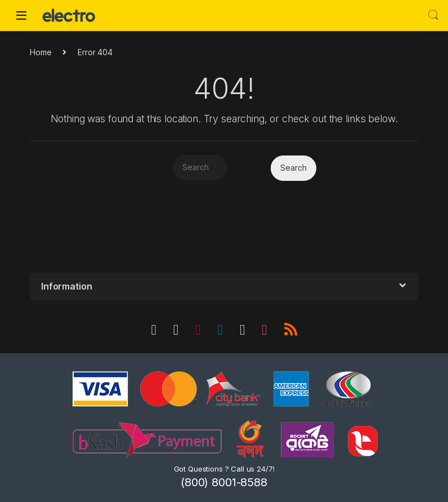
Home (41, 52)
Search (433, 15)
